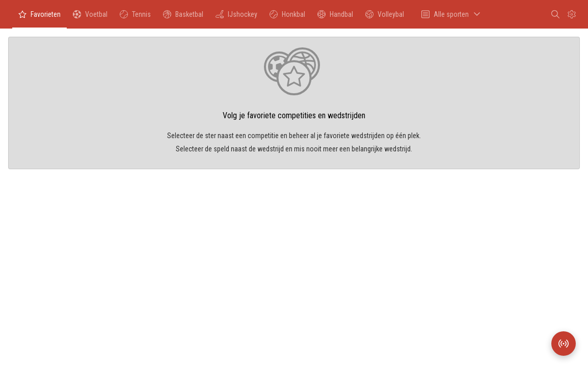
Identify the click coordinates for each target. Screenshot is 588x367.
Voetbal (90, 17)
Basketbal (183, 17)
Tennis (135, 17)
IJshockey (236, 17)
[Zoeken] (555, 14)
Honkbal (287, 17)
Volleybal (384, 17)
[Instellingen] (572, 14)
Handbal (335, 17)
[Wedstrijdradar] (564, 344)
